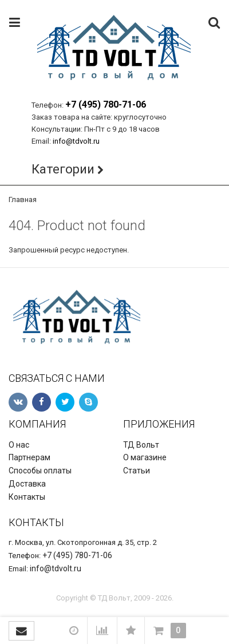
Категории (63, 169)
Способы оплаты (40, 471)
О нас (19, 445)
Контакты (27, 497)
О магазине (145, 457)
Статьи (137, 471)
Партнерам (29, 457)
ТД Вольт (141, 445)
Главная (23, 199)
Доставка (27, 484)
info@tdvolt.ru (76, 141)
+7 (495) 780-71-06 (106, 104)
